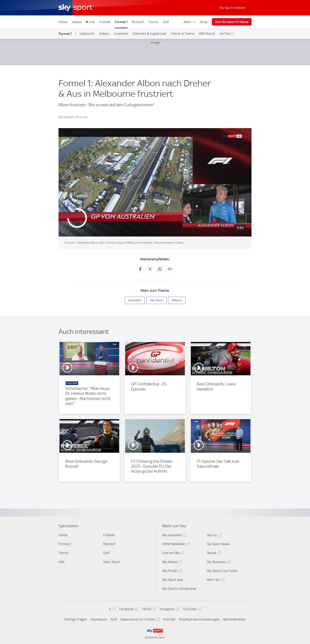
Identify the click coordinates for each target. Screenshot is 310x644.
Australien (135, 300)
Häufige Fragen (76, 619)
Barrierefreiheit (234, 619)
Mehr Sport (112, 562)
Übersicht (87, 34)
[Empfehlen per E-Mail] (170, 269)
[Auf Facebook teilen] (140, 269)
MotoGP (138, 22)
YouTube (191, 610)
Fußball (105, 22)
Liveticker (121, 34)
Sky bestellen (174, 536)
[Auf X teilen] (150, 269)
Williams (177, 300)
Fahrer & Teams (183, 34)
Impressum (99, 619)
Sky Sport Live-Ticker (222, 571)
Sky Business (218, 563)
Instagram (169, 610)
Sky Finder (172, 571)
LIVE (92, 22)
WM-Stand (207, 34)
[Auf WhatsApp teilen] (160, 269)
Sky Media (171, 563)
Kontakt (170, 619)
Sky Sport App (173, 580)
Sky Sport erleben (232, 8)
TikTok (148, 610)
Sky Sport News (218, 544)
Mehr (190, 22)
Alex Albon (156, 300)
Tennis (153, 22)
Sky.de (213, 553)
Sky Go (214, 536)
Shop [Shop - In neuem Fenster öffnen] (204, 22)
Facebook (128, 610)
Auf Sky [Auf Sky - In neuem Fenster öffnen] (225, 34)
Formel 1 (121, 22)
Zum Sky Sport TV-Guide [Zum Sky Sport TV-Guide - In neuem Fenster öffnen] (232, 22)
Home (63, 22)
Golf (166, 22)
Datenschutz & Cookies (139, 620)
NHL (62, 562)
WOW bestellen (175, 545)
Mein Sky (215, 580)
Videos (77, 22)
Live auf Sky (173, 553)
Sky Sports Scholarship (179, 589)
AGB (114, 619)
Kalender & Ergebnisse (150, 34)
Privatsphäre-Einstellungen (199, 619)
